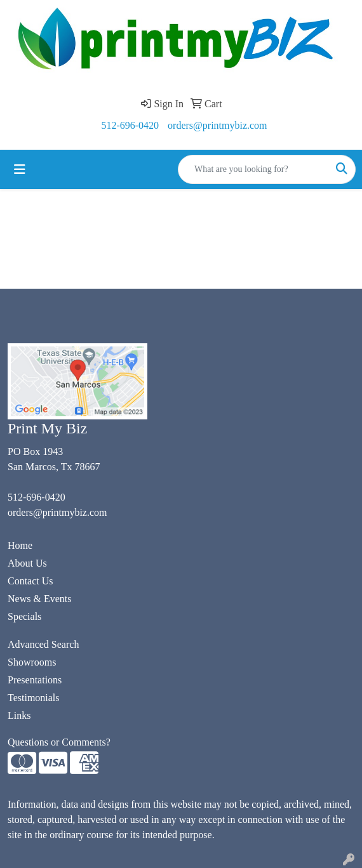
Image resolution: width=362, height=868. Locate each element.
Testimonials (34, 698)
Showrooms (32, 662)
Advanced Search (43, 644)
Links (19, 715)
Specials (24, 616)
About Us (27, 563)
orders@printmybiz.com (217, 125)
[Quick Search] (253, 169)
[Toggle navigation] (20, 169)
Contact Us (30, 581)
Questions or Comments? (59, 742)
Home (20, 545)
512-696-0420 (130, 125)
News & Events (39, 599)
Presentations (35, 680)
